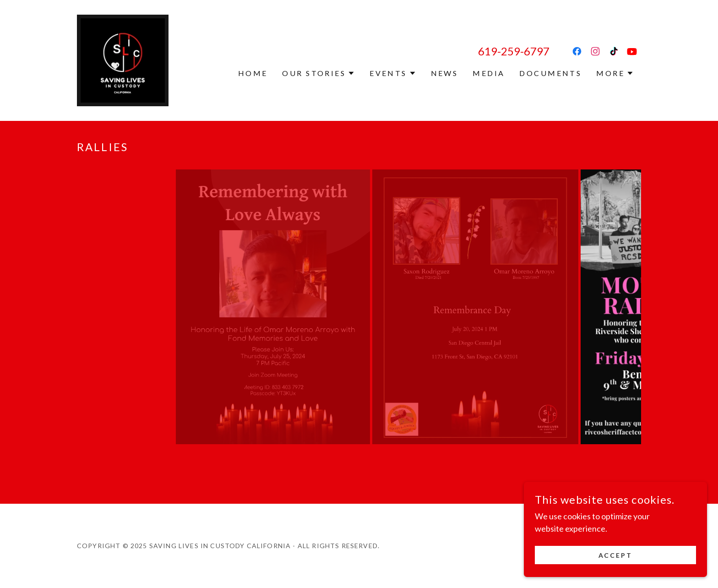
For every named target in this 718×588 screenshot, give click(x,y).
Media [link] (489, 73)
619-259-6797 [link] (514, 51)
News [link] (445, 73)
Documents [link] (550, 73)
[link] (123, 60)
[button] (318, 73)
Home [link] (253, 73)
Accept (616, 555)
